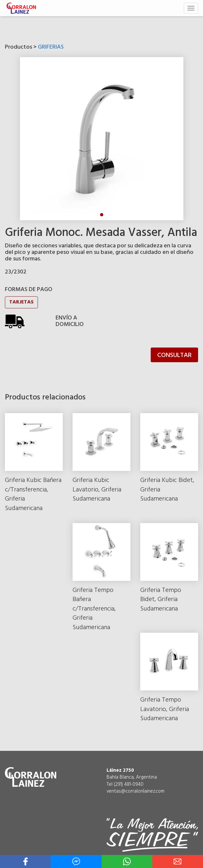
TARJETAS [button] (21, 302)
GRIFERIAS (51, 47)
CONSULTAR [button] (174, 355)
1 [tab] (102, 215)
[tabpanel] (102, 139)
